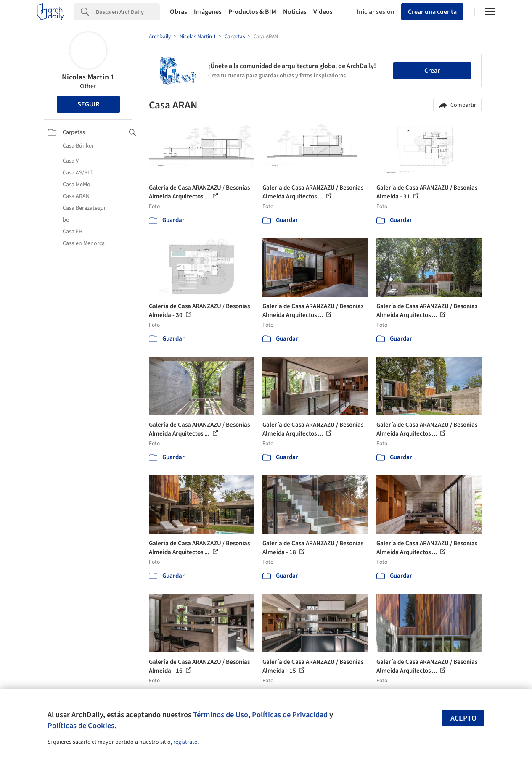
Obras (179, 12)
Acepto (463, 718)
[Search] (128, 12)
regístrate (185, 742)
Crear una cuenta (432, 12)
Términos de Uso (221, 715)
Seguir (88, 104)
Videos (323, 12)
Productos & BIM (252, 12)
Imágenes (208, 12)
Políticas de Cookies (81, 726)
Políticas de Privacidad (290, 715)
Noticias (295, 12)
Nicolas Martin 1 (88, 77)
